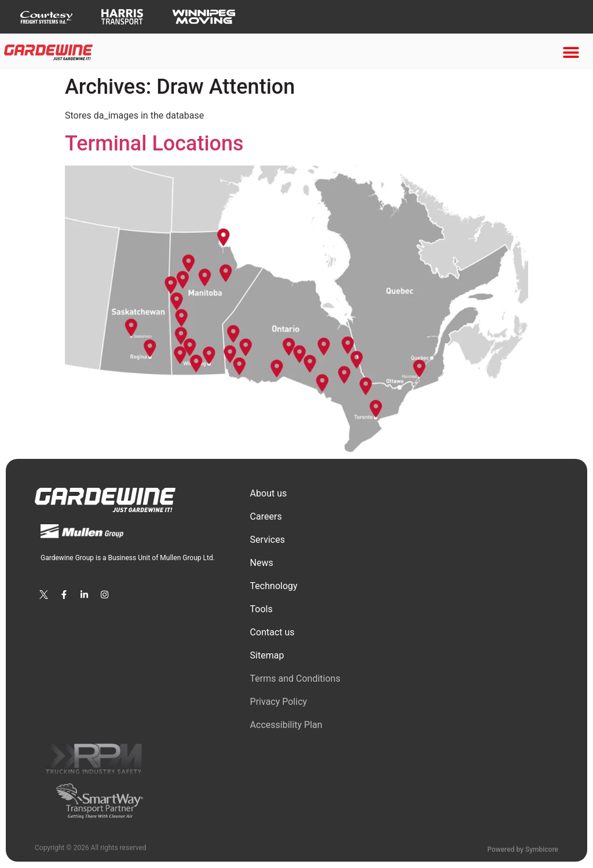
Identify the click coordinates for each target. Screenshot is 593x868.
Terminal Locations (154, 144)
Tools (261, 609)
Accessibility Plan (286, 725)
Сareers (266, 516)
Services (268, 540)
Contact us (272, 632)
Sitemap (267, 655)
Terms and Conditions (295, 678)
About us (269, 493)
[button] (571, 52)
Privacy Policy (279, 702)
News (262, 563)
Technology (274, 586)
